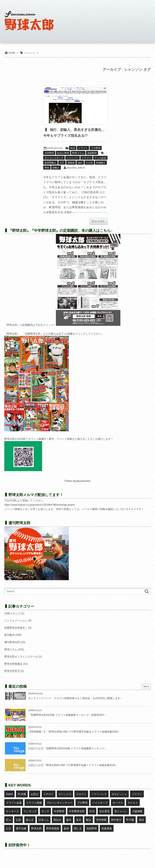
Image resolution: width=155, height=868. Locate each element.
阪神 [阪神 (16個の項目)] (66, 829)
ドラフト (83, 148)
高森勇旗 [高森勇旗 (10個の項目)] (107, 829)
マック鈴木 (100, 158)
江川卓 (89, 163)
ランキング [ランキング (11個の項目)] (30, 811)
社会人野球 (63, 153)
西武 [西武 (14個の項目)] (141, 820)
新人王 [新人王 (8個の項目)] (30, 820)
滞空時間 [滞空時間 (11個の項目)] (101, 820)
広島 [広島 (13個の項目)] (18, 820)
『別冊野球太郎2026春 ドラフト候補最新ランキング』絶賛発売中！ (68, 715)
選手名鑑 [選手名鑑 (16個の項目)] (21, 829)
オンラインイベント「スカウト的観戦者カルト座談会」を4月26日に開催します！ (75, 698)
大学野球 (49, 153)
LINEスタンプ (12, 613)
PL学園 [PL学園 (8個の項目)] (22, 794)
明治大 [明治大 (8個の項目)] (57, 820)
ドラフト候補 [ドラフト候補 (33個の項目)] (34, 803)
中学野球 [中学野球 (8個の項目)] (59, 811)
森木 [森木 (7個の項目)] (69, 820)
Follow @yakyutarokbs (77, 481)
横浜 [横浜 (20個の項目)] (89, 820)
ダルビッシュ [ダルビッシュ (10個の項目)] (119, 794)
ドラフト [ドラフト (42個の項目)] (137, 794)
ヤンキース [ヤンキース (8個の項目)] (12, 811)
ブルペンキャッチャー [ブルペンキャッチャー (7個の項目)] (60, 803)
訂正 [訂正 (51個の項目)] (9, 829)
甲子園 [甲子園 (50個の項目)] (130, 820)
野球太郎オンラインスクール (21, 657)
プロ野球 (96, 148)
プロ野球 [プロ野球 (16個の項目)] (82, 803)
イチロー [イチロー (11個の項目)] (49, 794)
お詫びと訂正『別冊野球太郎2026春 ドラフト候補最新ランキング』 (68, 748)
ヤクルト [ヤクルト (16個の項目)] (133, 803)
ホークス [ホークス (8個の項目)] (118, 803)
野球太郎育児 (12, 671)
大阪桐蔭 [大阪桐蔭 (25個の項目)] (137, 811)
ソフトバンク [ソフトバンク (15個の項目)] (99, 794)
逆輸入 (56, 168)
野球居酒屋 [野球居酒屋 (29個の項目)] (53, 829)
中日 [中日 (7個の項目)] (92, 811)
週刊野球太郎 (12, 642)
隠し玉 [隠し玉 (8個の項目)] (78, 829)
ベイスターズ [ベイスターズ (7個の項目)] (100, 803)
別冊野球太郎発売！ (16, 628)
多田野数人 (50, 163)
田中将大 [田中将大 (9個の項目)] (116, 820)
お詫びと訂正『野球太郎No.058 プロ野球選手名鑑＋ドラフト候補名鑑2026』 (73, 765)
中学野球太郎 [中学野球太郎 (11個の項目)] (77, 811)
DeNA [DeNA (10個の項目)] (9, 794)
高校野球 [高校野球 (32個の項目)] (92, 829)
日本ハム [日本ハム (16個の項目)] (44, 820)
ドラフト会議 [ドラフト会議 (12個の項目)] (14, 803)
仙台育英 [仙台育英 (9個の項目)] (104, 811)
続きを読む (98, 221)
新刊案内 (9, 635)
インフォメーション (16, 621)
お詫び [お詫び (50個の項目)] (35, 794)
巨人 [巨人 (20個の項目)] (9, 820)
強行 (80, 163)
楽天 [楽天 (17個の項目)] (79, 820)
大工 (62, 163)
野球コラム (78, 153)
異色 (47, 168)
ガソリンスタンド (54, 158)
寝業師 (71, 163)
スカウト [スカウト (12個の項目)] (81, 794)
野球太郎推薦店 (13, 664)
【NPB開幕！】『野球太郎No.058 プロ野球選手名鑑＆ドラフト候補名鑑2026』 (74, 732)
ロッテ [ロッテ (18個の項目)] (45, 811)
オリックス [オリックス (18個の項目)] (65, 794)
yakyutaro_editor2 (76, 168)
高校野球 (92, 153)
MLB (73, 148)
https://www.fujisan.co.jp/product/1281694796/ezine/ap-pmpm (40, 505)
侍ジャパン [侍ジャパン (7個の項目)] (121, 811)
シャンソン (73, 158)
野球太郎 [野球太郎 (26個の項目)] (36, 829)
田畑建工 (101, 163)
